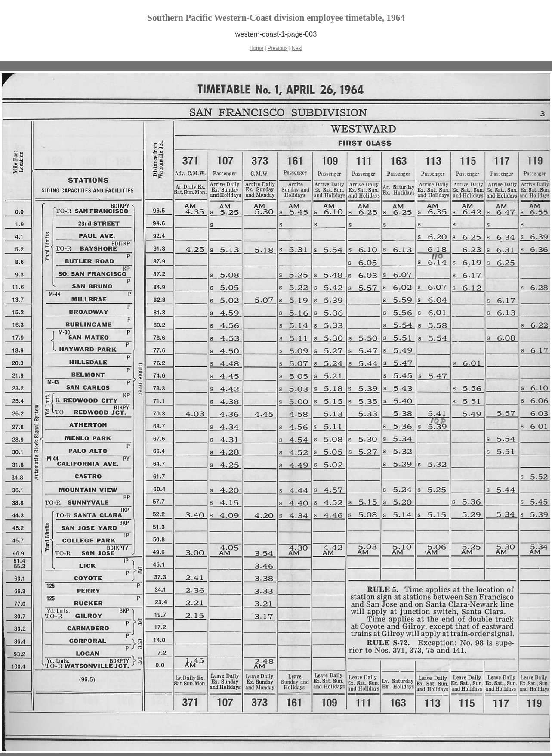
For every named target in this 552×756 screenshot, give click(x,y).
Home (256, 48)
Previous (278, 48)
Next (297, 48)
